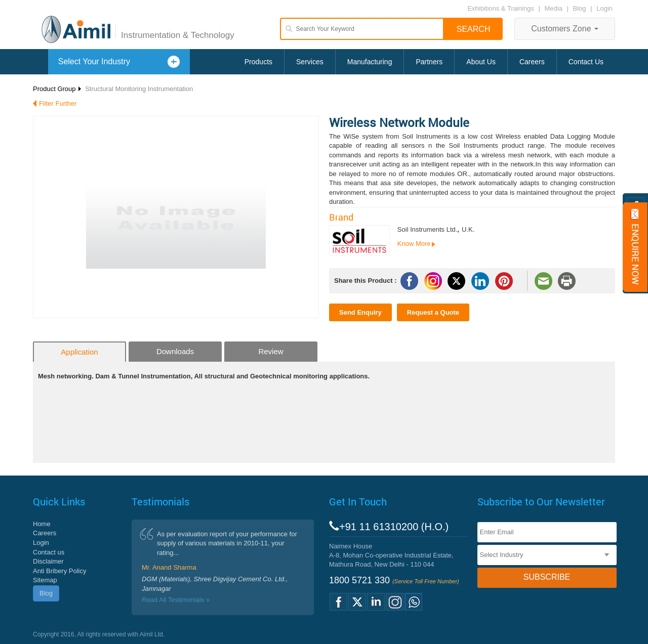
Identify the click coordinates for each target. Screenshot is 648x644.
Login (604, 8)
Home (42, 524)
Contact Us (586, 62)
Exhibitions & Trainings (501, 8)
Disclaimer (48, 561)
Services (310, 62)
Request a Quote (433, 312)
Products (258, 62)
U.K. (468, 229)
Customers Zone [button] (565, 29)
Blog (580, 8)
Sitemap (45, 580)
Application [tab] (79, 352)
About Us (481, 62)
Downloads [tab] (175, 351)
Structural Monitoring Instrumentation (139, 89)
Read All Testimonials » (176, 600)
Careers (532, 62)
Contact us (49, 552)
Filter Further (58, 103)
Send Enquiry (360, 312)
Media (555, 8)
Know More (414, 244)
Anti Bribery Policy (59, 571)
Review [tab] (271, 351)
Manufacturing (370, 62)
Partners (429, 62)
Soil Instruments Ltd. (428, 229)
